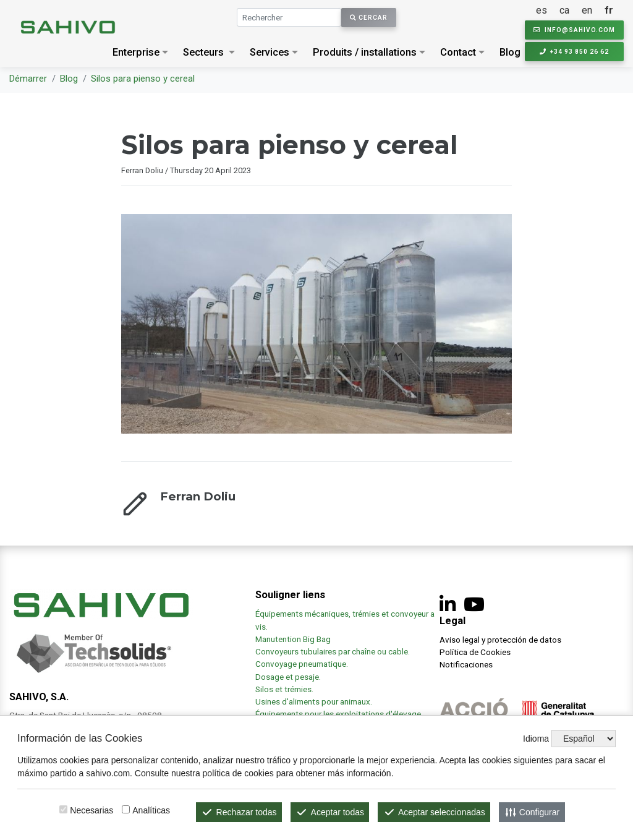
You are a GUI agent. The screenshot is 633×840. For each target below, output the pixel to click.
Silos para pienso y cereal (143, 79)
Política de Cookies (475, 652)
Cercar (369, 18)
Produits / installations (365, 52)
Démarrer (28, 79)
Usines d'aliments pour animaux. (315, 701)
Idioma (536, 739)
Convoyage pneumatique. (302, 664)
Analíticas (151, 810)
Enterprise (136, 52)
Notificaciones (466, 664)
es (542, 10)
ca (564, 10)
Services (270, 52)
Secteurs (203, 52)
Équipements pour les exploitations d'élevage (338, 714)
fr (609, 10)
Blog (510, 52)
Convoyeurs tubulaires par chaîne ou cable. (333, 651)
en (587, 10)
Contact (458, 52)
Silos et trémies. (284, 689)
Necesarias (91, 810)
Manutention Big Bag (293, 639)
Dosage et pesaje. (288, 677)
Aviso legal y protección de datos (500, 640)
